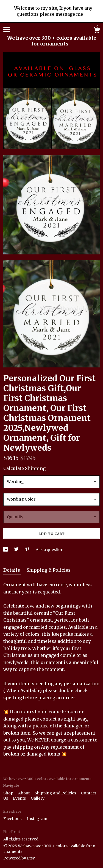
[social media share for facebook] (6, 550)
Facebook (13, 819)
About (24, 793)
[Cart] (97, 31)
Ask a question (50, 550)
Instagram (37, 819)
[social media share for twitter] (17, 550)
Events (20, 798)
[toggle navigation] (7, 29)
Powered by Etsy (19, 858)
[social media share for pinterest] (28, 550)
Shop (9, 793)
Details (12, 570)
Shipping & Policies (49, 570)
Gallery (38, 798)
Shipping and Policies (56, 793)
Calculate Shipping (24, 468)
